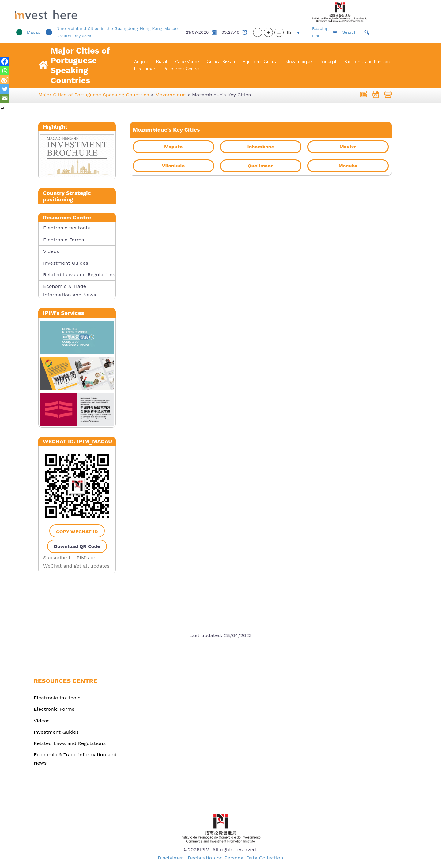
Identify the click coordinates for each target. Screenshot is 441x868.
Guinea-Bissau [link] (221, 62)
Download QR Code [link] (77, 546)
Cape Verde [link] (187, 62)
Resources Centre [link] (181, 69)
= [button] (303, 32)
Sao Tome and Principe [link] (367, 62)
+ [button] (293, 32)
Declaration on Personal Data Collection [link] (236, 858)
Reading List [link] (349, 32)
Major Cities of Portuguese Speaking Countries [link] (80, 66)
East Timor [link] (145, 69)
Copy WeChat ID (77, 532)
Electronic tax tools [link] (66, 228)
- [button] (282, 32)
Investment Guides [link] (66, 263)
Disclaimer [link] (170, 858)
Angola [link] (141, 62)
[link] (82, 12)
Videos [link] (51, 251)
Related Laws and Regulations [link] (79, 275)
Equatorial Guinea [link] (260, 62)
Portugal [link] (328, 62)
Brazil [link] (162, 62)
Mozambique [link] (299, 62)
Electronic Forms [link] (64, 240)
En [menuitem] (314, 32)
